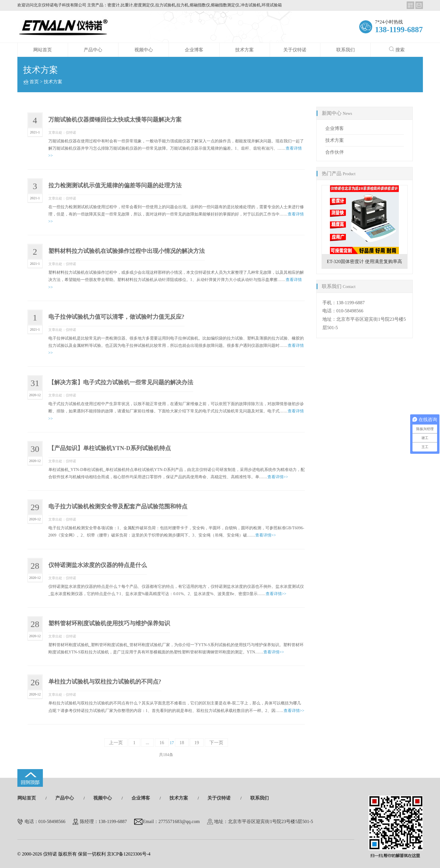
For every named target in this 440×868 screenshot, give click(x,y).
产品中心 (93, 50)
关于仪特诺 (295, 50)
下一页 (216, 743)
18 (182, 743)
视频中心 (144, 50)
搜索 (397, 49)
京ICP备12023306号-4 (129, 854)
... (147, 743)
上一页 (116, 743)
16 (162, 743)
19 (197, 743)
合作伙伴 (335, 152)
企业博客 (194, 50)
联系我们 (346, 50)
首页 (34, 82)
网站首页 (43, 50)
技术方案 (244, 50)
